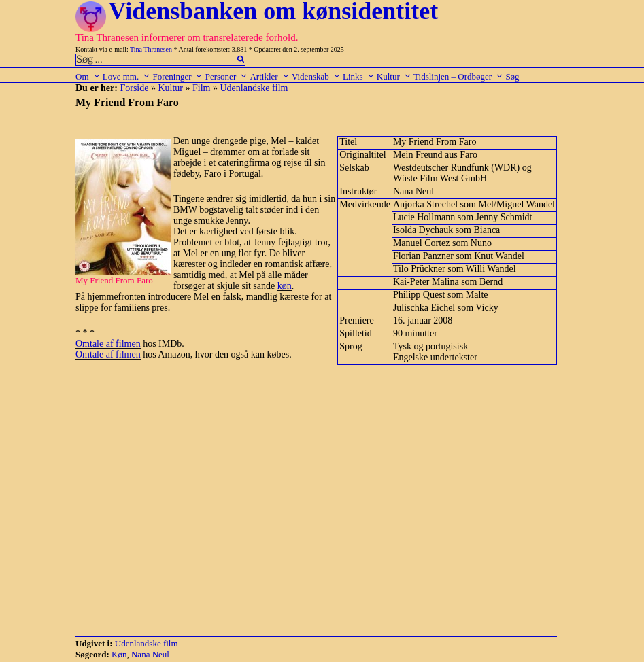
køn (285, 286)
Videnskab (316, 76)
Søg (512, 76)
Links (359, 76)
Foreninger (177, 76)
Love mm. (126, 76)
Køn (119, 654)
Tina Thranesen (151, 49)
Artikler (269, 76)
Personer (227, 76)
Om (88, 76)
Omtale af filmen (108, 344)
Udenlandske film (254, 88)
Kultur (394, 76)
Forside (134, 88)
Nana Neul (150, 654)
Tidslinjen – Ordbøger (458, 76)
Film (201, 88)
